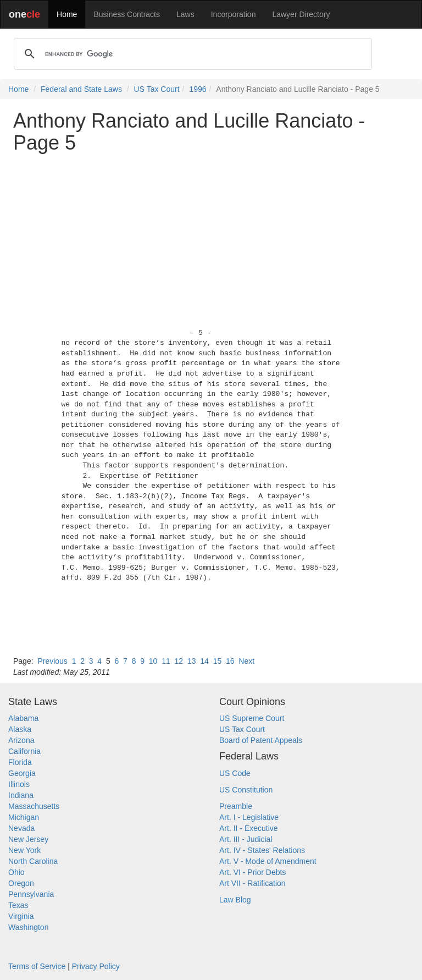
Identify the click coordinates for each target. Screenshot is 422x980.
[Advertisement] (211, 238)
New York (24, 850)
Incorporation (234, 14)
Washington (28, 927)
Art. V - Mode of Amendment (268, 861)
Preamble (236, 806)
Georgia (22, 773)
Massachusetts (34, 806)
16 (230, 661)
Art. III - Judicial (246, 839)
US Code (235, 773)
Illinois (19, 784)
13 (192, 661)
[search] (191, 54)
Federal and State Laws (81, 89)
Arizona (21, 740)
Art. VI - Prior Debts (252, 872)
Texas (18, 905)
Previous (52, 661)
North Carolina (33, 861)
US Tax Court (157, 89)
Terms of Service (37, 966)
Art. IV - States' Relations (262, 850)
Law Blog (235, 900)
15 (218, 661)
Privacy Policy (96, 966)
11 (166, 661)
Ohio (16, 872)
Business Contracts (127, 14)
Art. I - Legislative (249, 817)
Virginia (21, 916)
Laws (185, 14)
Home (67, 14)
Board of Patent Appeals (261, 740)
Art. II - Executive (249, 828)
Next (246, 661)
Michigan (24, 817)
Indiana (21, 795)
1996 (198, 89)
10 (153, 661)
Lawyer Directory (301, 14)
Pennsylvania (31, 894)
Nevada (21, 828)
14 (204, 661)
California (24, 751)
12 (179, 661)
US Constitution (246, 790)
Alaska (20, 729)
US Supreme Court (252, 718)
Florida (20, 762)
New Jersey (28, 839)
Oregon (21, 883)
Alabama (23, 718)
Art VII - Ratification (252, 883)
